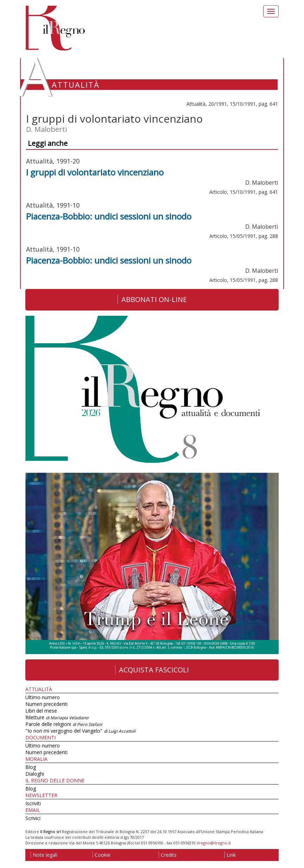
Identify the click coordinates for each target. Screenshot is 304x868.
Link (230, 855)
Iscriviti (33, 803)
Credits (168, 855)
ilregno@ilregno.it (214, 843)
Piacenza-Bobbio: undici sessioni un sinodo (109, 216)
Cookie (102, 855)
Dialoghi (35, 774)
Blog (31, 767)
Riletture (57, 717)
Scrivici (33, 818)
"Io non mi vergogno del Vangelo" (80, 731)
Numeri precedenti (46, 704)
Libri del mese (41, 711)
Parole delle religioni (64, 724)
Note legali (44, 855)
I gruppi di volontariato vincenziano (95, 172)
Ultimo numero (43, 697)
